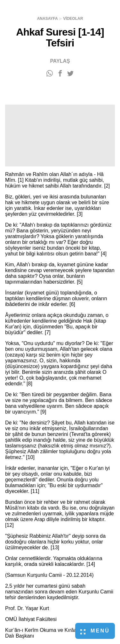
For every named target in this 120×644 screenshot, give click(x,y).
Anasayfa (48, 19)
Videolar (73, 19)
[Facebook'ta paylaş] (60, 74)
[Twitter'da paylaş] (70, 74)
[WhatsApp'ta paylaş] (50, 74)
